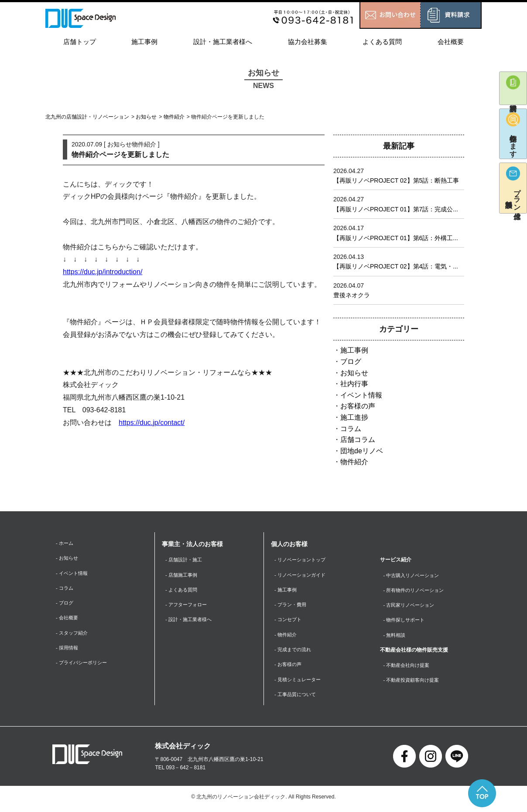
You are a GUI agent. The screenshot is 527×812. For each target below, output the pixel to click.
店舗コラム (358, 440)
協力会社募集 (308, 42)
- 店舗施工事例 (183, 575)
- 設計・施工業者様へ (190, 621)
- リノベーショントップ (302, 560)
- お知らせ (68, 558)
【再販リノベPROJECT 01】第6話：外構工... (396, 238)
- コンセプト (289, 621)
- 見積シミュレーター (299, 683)
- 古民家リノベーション (411, 606)
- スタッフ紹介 (73, 635)
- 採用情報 (68, 650)
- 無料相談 (395, 636)
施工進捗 (354, 417)
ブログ (351, 362)
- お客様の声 (289, 667)
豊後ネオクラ (352, 295)
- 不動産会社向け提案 (409, 667)
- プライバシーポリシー (84, 666)
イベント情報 (361, 395)
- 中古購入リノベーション (414, 575)
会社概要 (451, 42)
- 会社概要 (68, 620)
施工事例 (144, 42)
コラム (351, 429)
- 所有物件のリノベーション (416, 591)
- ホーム (65, 543)
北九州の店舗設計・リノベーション (87, 117)
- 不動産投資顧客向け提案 (414, 683)
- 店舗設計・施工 (185, 560)
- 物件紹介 (286, 636)
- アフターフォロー (188, 606)
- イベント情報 (73, 574)
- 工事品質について (297, 698)
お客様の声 (358, 406)
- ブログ (65, 605)
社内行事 (354, 384)
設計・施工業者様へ (223, 42)
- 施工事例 (286, 591)
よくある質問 (382, 42)
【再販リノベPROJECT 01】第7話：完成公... (396, 209)
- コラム (65, 589)
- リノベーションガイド (302, 575)
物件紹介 (174, 117)
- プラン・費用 (292, 606)
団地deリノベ (362, 451)
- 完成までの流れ (294, 652)
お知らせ (146, 117)
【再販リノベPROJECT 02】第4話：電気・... (396, 266)
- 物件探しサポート (406, 621)
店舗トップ (80, 42)
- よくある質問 (183, 591)
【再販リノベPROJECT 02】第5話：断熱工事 (396, 180)
